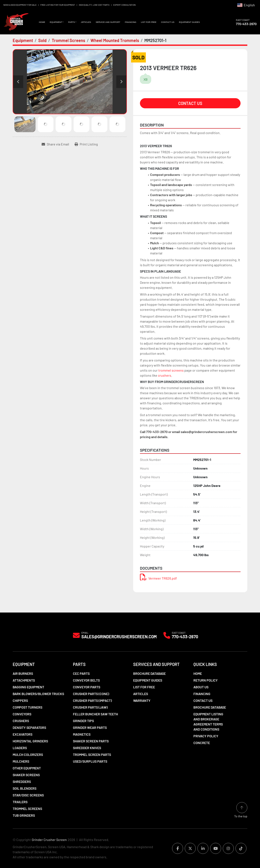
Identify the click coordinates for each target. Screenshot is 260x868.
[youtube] (216, 848)
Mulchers (21, 761)
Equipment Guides (190, 22)
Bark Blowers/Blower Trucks (38, 694)
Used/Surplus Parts (90, 761)
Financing (131, 22)
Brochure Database (149, 673)
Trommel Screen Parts (92, 755)
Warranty (142, 700)
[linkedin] (203, 848)
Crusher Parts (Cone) (91, 694)
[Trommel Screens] (68, 40)
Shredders (22, 782)
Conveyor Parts (87, 687)
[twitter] (190, 848)
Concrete (202, 743)
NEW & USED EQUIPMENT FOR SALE (20, 5)
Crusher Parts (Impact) (92, 700)
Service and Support (108, 22)
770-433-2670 (246, 24)
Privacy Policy (206, 736)
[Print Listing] (86, 144)
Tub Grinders (24, 815)
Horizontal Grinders (30, 741)
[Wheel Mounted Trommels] (115, 40)
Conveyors (22, 714)
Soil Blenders (25, 788)
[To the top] (241, 810)
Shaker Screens (26, 775)
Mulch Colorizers (28, 755)
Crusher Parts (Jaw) (90, 707)
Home (42, 22)
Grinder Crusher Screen (49, 840)
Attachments (24, 680)
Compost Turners (27, 707)
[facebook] (178, 848)
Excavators (23, 734)
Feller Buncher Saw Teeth (95, 714)
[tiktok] (241, 848)
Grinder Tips (83, 721)
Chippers (20, 700)
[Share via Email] (55, 144)
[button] (57, 22)
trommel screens (171, 370)
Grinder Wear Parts (90, 727)
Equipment (56, 22)
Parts (71, 22)
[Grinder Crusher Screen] (32, 635)
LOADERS (20, 748)
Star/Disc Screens (28, 795)
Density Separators (29, 727)
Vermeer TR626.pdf (158, 578)
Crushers (21, 721)
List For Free (149, 22)
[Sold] (42, 40)
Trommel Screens (27, 809)
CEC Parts (81, 673)
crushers (165, 375)
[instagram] (228, 848)
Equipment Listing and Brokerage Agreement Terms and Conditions (208, 722)
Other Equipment (27, 768)
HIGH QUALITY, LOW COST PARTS (94, 5)
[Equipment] (23, 40)
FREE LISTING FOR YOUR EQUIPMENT (58, 5)
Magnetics (82, 734)
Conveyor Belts (86, 680)
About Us (201, 687)
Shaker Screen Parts (91, 741)
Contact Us (168, 22)
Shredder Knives (87, 748)
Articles (86, 22)
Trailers (20, 802)
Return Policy (206, 680)
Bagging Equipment (28, 687)
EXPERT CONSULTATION (125, 5)
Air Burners (23, 673)
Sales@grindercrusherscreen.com (119, 637)
